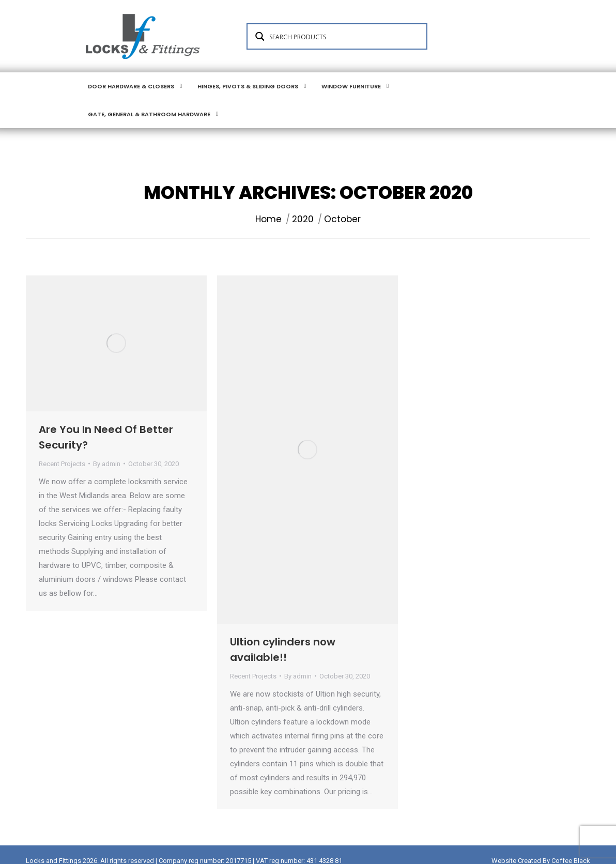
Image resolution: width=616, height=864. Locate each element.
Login (149, 10)
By (107, 451)
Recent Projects (62, 451)
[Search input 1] (344, 55)
